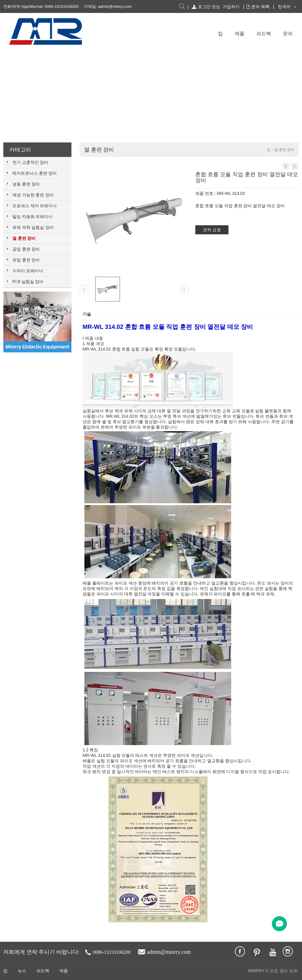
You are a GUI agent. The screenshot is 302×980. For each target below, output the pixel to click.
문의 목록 (260, 7)
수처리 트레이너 (28, 271)
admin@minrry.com (115, 6)
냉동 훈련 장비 (26, 184)
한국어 (284, 7)
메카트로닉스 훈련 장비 (35, 173)
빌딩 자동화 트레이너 (32, 217)
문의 (288, 34)
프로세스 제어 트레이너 (35, 206)
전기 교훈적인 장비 (30, 162)
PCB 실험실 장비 (28, 282)
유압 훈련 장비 (26, 260)
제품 (240, 34)
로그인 (204, 7)
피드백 (264, 34)
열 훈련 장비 (24, 238)
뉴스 (22, 971)
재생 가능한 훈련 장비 (33, 195)
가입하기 (231, 7)
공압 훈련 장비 (26, 249)
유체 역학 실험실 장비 (33, 228)
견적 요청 (212, 230)
